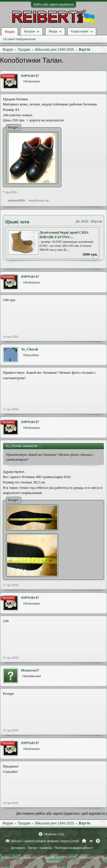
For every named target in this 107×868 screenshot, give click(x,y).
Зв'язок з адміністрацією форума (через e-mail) (45, 841)
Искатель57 (30, 670)
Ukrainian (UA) (54, 834)
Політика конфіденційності (74, 848)
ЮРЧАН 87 (30, 76)
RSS (98, 841)
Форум (10, 32)
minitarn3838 (16, 200)
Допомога (18, 848)
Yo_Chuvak (30, 349)
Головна (84, 841)
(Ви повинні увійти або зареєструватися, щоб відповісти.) (62, 814)
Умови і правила (40, 848)
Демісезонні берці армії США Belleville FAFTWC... (64, 235)
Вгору (91, 841)
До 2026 (82, 221)
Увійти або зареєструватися (54, 4)
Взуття (97, 221)
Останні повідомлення (19, 39)
